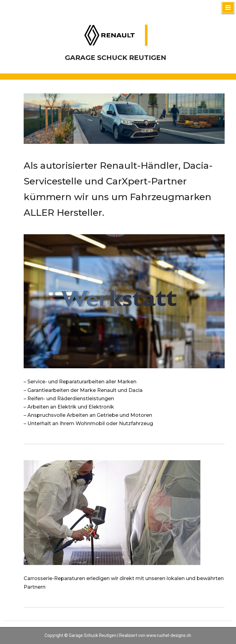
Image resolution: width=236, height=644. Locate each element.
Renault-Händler (139, 166)
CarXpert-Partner (146, 181)
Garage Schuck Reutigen (116, 58)
